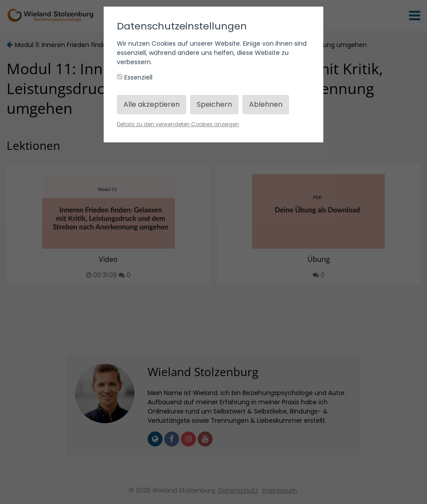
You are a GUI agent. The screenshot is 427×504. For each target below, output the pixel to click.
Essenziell (135, 77)
